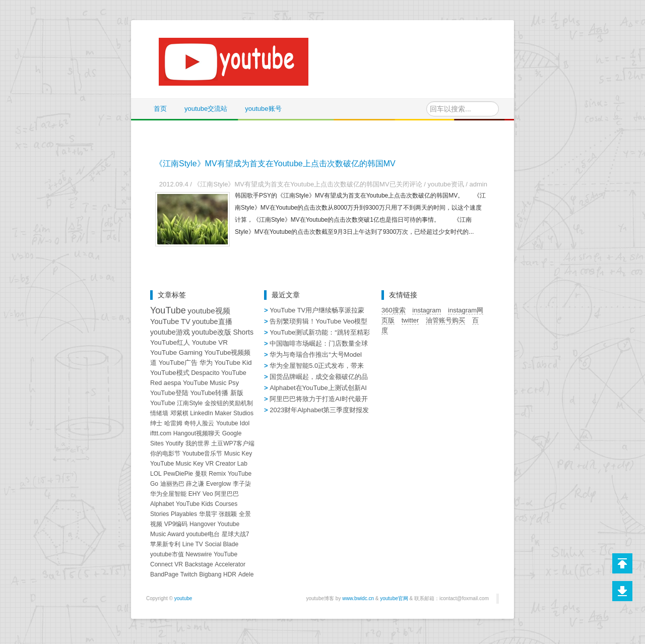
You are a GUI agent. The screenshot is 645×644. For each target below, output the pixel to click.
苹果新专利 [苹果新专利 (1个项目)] (165, 544)
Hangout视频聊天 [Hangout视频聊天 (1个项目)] (197, 433)
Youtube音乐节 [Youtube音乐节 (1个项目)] (203, 454)
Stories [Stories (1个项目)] (159, 514)
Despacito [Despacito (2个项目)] (205, 373)
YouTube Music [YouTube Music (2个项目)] (205, 383)
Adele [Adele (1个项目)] (246, 574)
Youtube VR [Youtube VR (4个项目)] (210, 342)
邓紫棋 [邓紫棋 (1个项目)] (179, 413)
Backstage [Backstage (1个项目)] (199, 564)
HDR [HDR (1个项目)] (230, 574)
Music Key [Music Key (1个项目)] (238, 454)
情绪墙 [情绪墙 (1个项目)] (159, 413)
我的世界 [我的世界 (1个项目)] (198, 443)
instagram (427, 310)
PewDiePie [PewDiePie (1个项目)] (178, 474)
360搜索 (394, 310)
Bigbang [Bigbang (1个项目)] (210, 574)
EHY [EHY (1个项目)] (195, 494)
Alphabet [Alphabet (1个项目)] (162, 504)
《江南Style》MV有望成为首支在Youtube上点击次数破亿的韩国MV (275, 164)
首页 (160, 109)
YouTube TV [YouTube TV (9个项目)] (170, 321)
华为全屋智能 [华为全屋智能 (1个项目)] (168, 494)
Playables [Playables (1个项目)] (184, 514)
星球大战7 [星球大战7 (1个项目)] (236, 534)
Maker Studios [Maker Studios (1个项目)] (234, 413)
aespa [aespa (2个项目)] (172, 383)
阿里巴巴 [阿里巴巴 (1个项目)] (227, 494)
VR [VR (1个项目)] (179, 564)
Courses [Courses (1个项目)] (226, 504)
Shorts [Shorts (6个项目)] (243, 332)
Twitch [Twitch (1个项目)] (189, 574)
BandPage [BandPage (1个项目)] (164, 574)
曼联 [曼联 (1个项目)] (201, 474)
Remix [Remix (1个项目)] (217, 474)
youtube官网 (394, 598)
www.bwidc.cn (358, 598)
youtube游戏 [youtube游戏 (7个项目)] (170, 332)
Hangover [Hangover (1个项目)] (203, 524)
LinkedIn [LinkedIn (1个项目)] (201, 413)
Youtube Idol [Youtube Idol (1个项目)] (233, 423)
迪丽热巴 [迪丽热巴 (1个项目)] (172, 484)
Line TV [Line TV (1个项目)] (193, 544)
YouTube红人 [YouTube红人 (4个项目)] (170, 342)
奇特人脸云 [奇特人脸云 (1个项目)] (199, 423)
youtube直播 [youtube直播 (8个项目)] (212, 321)
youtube (183, 598)
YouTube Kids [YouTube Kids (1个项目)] (195, 504)
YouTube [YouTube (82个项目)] (168, 310)
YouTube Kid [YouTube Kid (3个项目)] (233, 363)
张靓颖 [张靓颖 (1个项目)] (228, 514)
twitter (410, 320)
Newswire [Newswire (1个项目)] (199, 554)
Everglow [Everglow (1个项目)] (218, 484)
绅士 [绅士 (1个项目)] (156, 423)
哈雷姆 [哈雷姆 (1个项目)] (173, 423)
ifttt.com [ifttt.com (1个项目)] (161, 433)
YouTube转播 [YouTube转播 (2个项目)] (209, 393)
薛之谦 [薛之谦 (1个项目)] (195, 484)
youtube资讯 (445, 184)
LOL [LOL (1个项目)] (156, 474)
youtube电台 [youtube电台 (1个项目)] (203, 534)
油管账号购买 (445, 320)
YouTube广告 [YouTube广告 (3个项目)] (178, 363)
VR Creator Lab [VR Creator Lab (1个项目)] (226, 464)
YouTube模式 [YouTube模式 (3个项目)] (170, 373)
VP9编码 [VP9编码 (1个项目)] (176, 524)
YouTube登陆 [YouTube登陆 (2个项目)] (169, 393)
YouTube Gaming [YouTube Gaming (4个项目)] (176, 352)
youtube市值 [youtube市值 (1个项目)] (167, 554)
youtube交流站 (206, 109)
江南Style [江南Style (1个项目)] (190, 403)
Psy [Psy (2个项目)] (234, 383)
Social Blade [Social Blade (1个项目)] (221, 544)
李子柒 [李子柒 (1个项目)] (242, 484)
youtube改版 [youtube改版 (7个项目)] (211, 332)
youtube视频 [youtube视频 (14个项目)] (209, 311)
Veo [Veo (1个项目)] (208, 494)
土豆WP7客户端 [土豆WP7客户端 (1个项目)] (233, 443)
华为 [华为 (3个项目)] (206, 363)
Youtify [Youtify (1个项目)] (174, 443)
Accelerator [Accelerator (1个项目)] (230, 564)
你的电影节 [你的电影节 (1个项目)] (165, 454)
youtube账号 (263, 109)
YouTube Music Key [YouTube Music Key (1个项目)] (177, 464)
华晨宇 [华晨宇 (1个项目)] (208, 514)
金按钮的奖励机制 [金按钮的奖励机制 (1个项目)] (229, 403)
